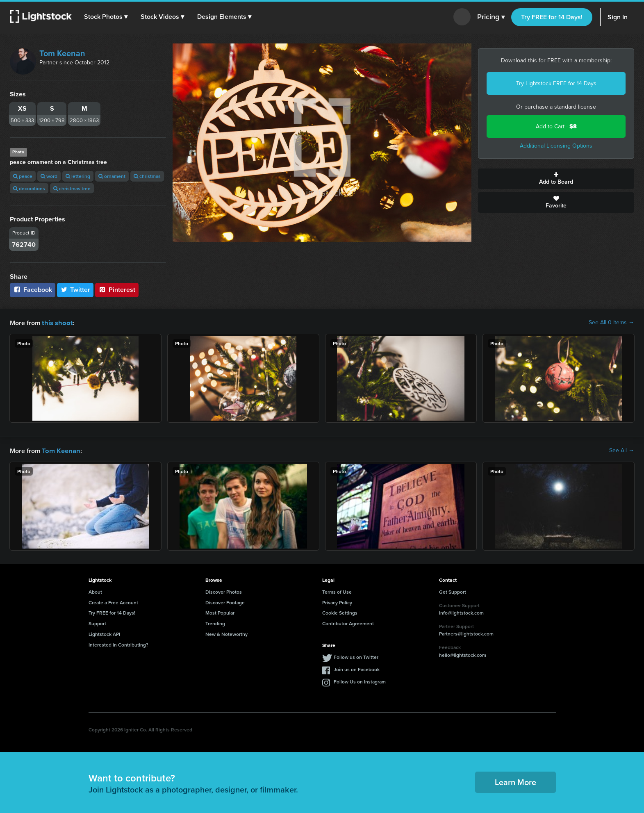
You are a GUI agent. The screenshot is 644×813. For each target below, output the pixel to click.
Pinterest (117, 290)
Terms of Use (337, 591)
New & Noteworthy (226, 633)
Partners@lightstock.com (466, 633)
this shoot (56, 322)
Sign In (618, 17)
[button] (106, 17)
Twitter (75, 290)
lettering (78, 176)
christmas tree (72, 188)
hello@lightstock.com (463, 654)
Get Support (453, 591)
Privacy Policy (337, 602)
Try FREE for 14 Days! (552, 17)
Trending (215, 623)
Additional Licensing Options (556, 146)
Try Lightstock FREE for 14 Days (556, 83)
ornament (112, 176)
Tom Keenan (62, 53)
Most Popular (220, 612)
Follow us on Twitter (356, 656)
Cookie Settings (340, 612)
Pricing (491, 17)
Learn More (515, 781)
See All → (622, 450)
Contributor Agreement (348, 623)
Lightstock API (104, 633)
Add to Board (556, 179)
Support (97, 623)
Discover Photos (224, 591)
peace (23, 176)
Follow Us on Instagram (360, 681)
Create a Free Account (113, 602)
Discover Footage (225, 602)
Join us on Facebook (357, 668)
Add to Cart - (556, 126)
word (49, 176)
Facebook (33, 290)
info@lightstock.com (461, 612)
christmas (147, 176)
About (95, 591)
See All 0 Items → (611, 323)
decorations (29, 188)
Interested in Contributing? (118, 644)
